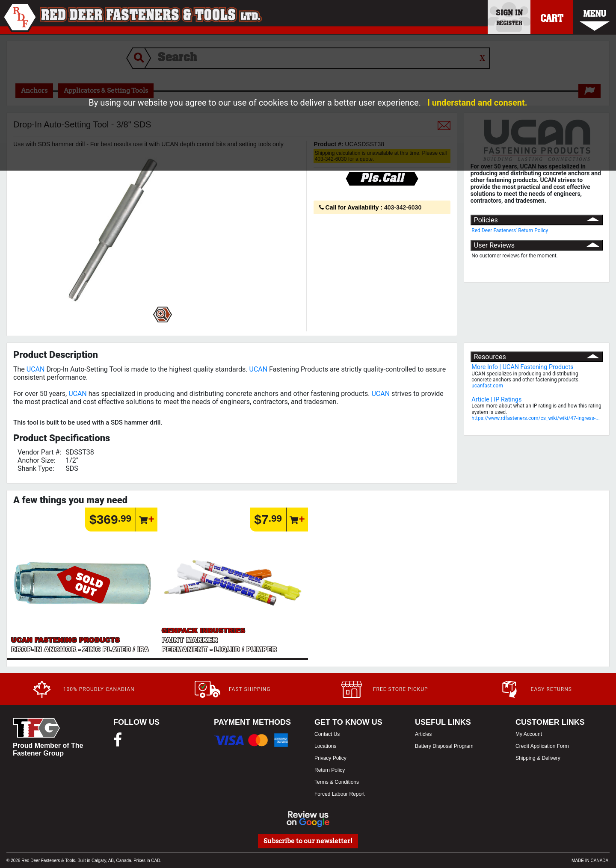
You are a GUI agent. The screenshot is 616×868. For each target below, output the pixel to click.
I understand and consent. (477, 103)
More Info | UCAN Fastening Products (522, 367)
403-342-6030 (403, 207)
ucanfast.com (487, 386)
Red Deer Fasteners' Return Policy (510, 230)
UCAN (36, 369)
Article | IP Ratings (496, 400)
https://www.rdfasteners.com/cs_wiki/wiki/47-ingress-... (536, 418)
